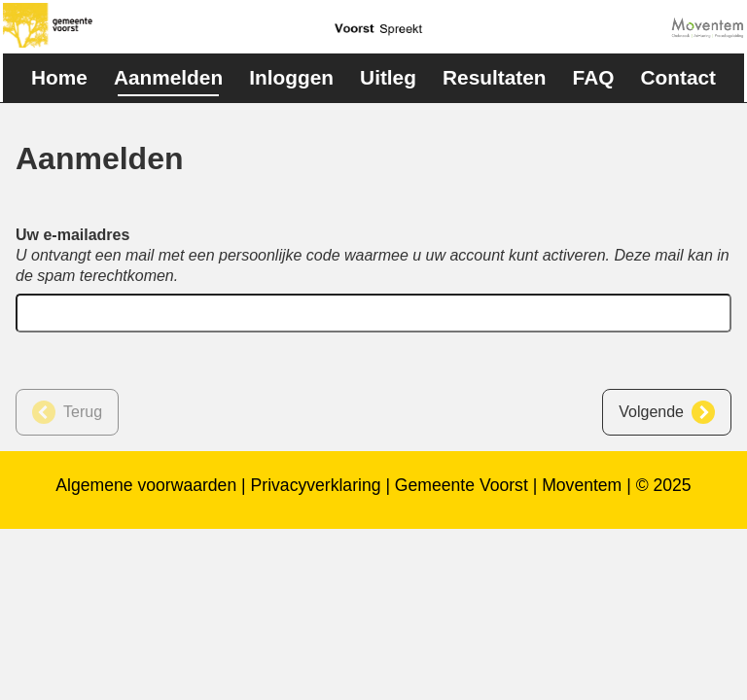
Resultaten (494, 77)
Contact (678, 77)
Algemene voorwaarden (146, 485)
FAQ (594, 77)
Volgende (651, 412)
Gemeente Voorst (462, 485)
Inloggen (291, 77)
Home (59, 77)
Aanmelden (168, 77)
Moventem (582, 485)
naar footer (0, 5)
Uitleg (388, 77)
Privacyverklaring (316, 485)
